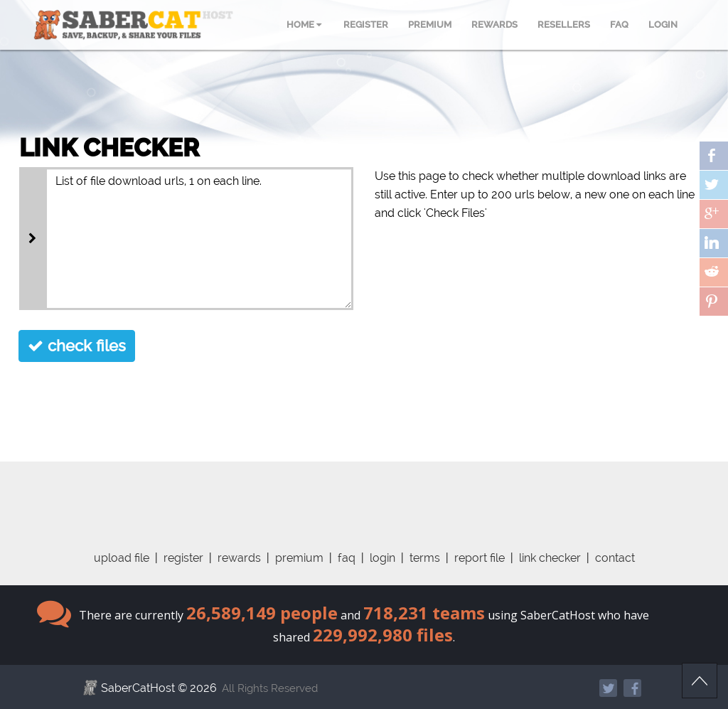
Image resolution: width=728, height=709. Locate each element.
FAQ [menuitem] (619, 25)
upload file (122, 558)
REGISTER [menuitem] (366, 25)
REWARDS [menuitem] (494, 25)
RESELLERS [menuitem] (564, 25)
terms (425, 558)
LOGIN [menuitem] (663, 25)
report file (480, 558)
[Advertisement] (364, 494)
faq (347, 558)
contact (615, 558)
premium (299, 558)
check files (77, 346)
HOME (304, 25)
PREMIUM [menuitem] (430, 25)
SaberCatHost (138, 688)
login (382, 558)
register (183, 558)
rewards (239, 558)
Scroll (700, 681)
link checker (550, 558)
